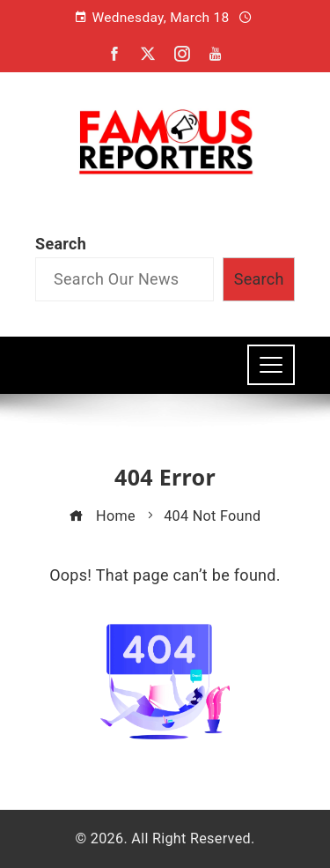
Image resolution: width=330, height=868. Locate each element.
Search (61, 244)
